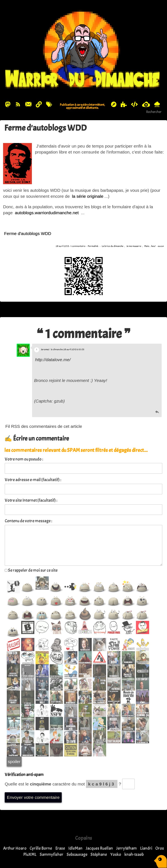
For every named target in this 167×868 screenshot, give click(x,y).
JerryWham (126, 848)
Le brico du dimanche (113, 246)
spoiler (14, 762)
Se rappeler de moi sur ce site (31, 570)
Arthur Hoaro (15, 848)
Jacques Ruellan (99, 848)
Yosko (116, 854)
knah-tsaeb (134, 854)
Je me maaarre (134, 246)
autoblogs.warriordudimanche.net (46, 213)
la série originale (88, 196)
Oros (160, 848)
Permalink (93, 246)
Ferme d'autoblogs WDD (49, 128)
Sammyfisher (52, 854)
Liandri (146, 848)
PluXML (30, 854)
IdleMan (75, 848)
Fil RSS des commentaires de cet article (44, 426)
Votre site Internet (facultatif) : (31, 500)
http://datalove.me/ (53, 360)
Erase (60, 848)
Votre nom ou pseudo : (24, 459)
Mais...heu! (150, 246)
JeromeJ (45, 350)
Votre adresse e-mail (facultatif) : (33, 480)
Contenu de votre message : (28, 521)
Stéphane (99, 854)
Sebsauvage (77, 854)
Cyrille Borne (41, 848)
